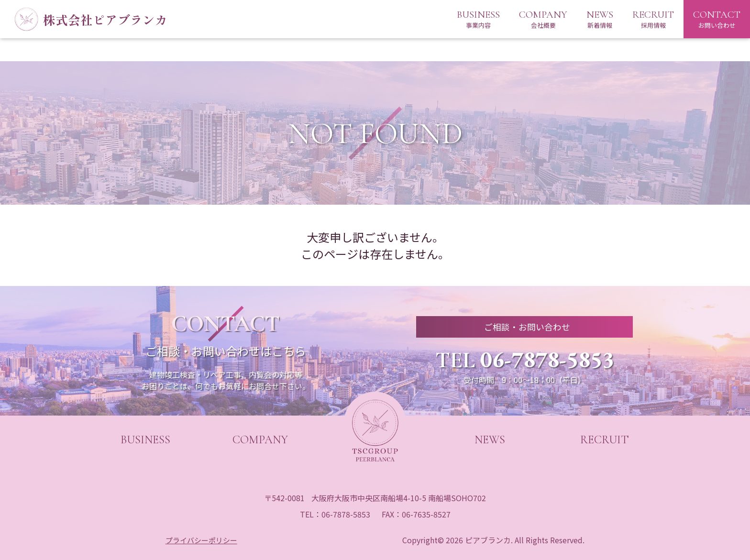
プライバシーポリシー (202, 540)
